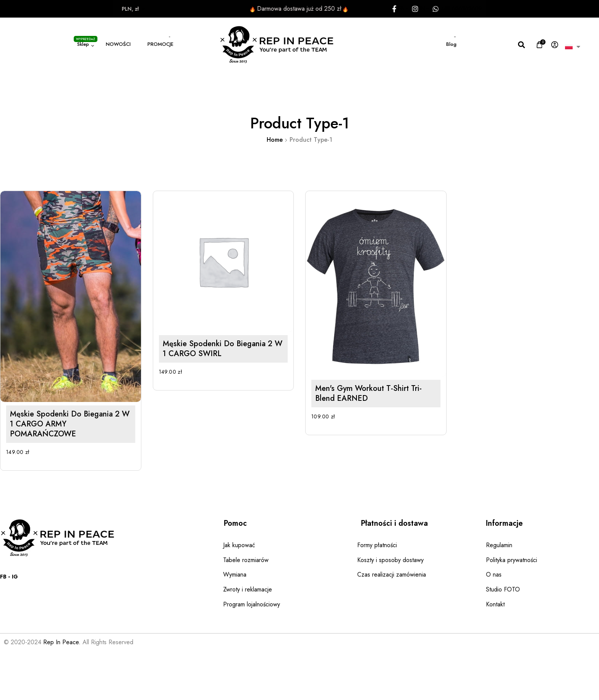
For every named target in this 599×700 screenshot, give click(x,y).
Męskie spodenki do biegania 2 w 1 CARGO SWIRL (207, 359)
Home (275, 140)
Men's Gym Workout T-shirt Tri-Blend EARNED (338, 416)
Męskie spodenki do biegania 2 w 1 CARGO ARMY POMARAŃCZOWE (70, 424)
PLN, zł (104, 9)
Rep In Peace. (62, 642)
